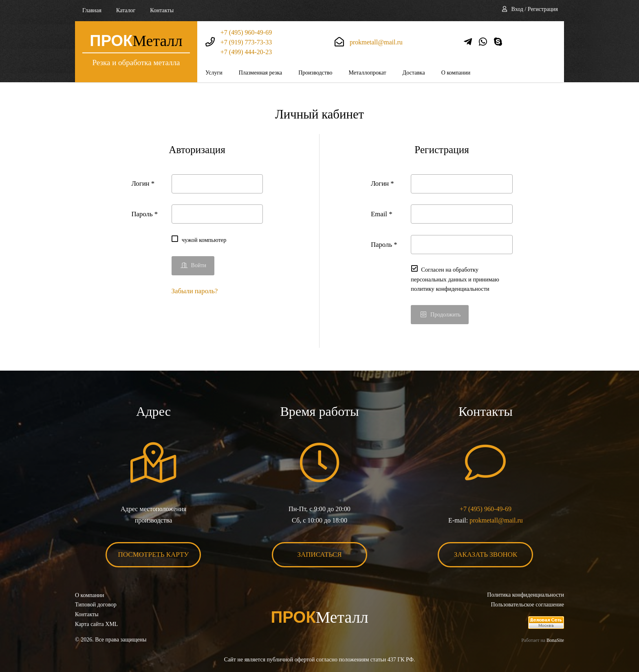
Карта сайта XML (96, 624)
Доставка (414, 73)
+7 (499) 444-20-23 (246, 52)
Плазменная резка (261, 73)
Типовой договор (96, 605)
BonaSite (555, 640)
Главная (92, 10)
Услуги (214, 73)
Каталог (126, 10)
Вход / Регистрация (535, 9)
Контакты (162, 10)
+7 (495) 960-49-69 (246, 32)
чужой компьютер (204, 240)
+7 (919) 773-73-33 (246, 42)
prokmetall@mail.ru (376, 42)
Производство (315, 73)
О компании (456, 73)
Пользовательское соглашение (527, 605)
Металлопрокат (367, 73)
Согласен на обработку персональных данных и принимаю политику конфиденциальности (455, 279)
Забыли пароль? (195, 291)
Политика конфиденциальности (526, 595)
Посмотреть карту (154, 555)
